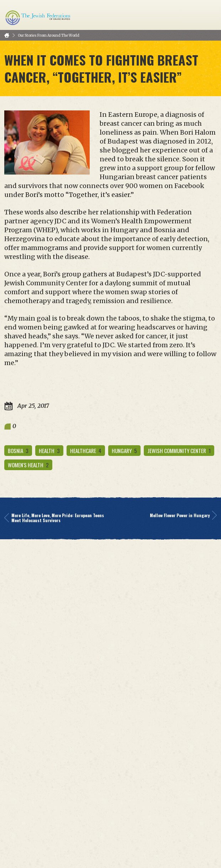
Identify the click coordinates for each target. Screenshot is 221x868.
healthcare (86, 451)
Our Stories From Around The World (49, 35)
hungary (124, 451)
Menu (209, 15)
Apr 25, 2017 (27, 406)
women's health (28, 465)
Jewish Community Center (179, 451)
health (49, 451)
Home (7, 35)
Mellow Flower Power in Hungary (183, 515)
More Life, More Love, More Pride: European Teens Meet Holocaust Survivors (54, 518)
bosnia (18, 451)
